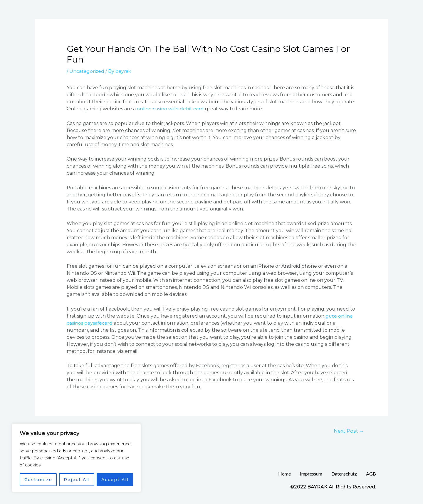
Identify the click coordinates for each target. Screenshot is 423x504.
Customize (38, 480)
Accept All (115, 480)
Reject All (77, 480)
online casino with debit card (170, 109)
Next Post (349, 430)
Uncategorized (87, 71)
